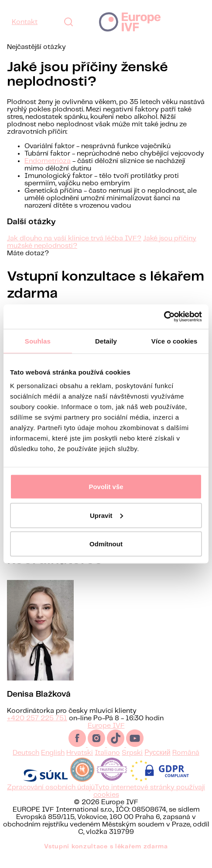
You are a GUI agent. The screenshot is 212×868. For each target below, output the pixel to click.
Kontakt (25, 22)
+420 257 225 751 (37, 729)
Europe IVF (130, 22)
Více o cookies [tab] (174, 341)
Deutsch (26, 763)
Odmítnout (106, 544)
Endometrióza (48, 161)
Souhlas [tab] (38, 341)
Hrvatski (80, 763)
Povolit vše (106, 487)
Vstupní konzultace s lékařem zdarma (106, 857)
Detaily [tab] (106, 341)
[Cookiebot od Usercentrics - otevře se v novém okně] (164, 317)
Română (186, 763)
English (53, 763)
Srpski (132, 763)
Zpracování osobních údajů (51, 798)
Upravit (106, 515)
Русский (157, 763)
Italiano (107, 763)
